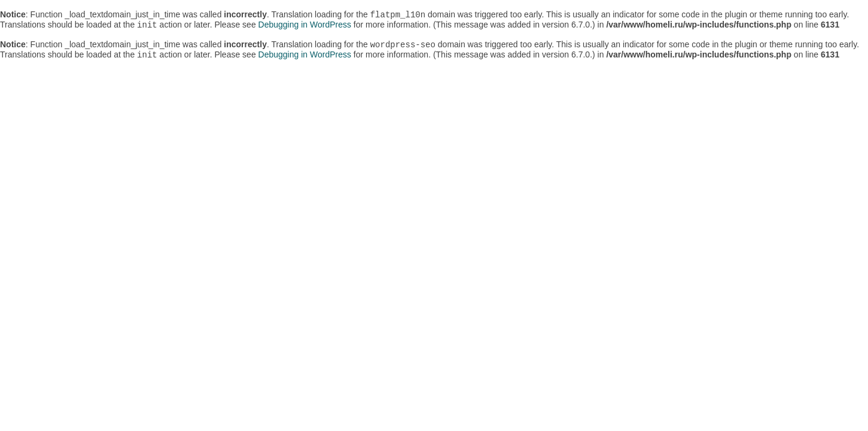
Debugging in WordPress (305, 27)
